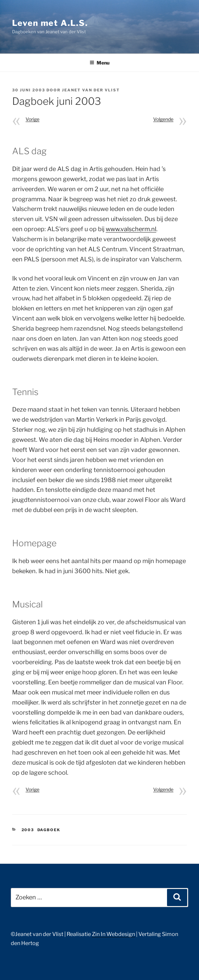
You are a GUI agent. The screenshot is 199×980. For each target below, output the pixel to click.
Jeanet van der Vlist (91, 90)
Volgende (163, 119)
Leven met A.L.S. (50, 23)
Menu (99, 63)
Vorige (32, 119)
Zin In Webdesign (113, 934)
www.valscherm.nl (131, 229)
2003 (28, 830)
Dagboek (49, 830)
